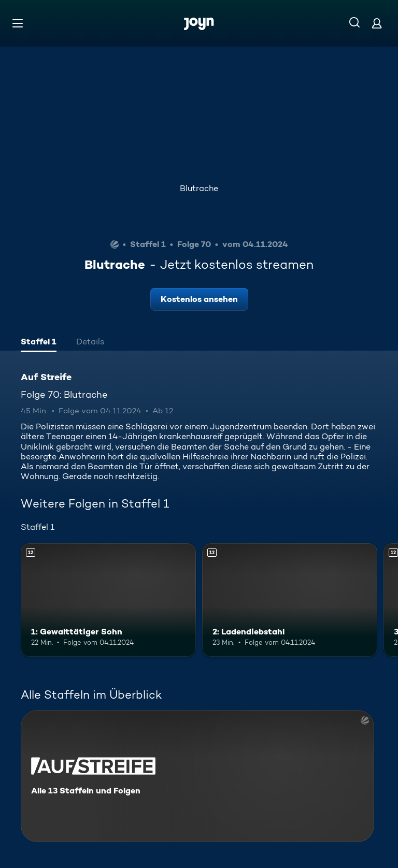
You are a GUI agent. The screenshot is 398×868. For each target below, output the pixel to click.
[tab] (39, 343)
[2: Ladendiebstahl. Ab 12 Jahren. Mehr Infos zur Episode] (290, 600)
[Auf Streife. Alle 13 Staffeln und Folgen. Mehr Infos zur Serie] (197, 776)
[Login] (377, 23)
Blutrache (199, 188)
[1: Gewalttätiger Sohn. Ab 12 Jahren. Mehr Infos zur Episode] (108, 600)
